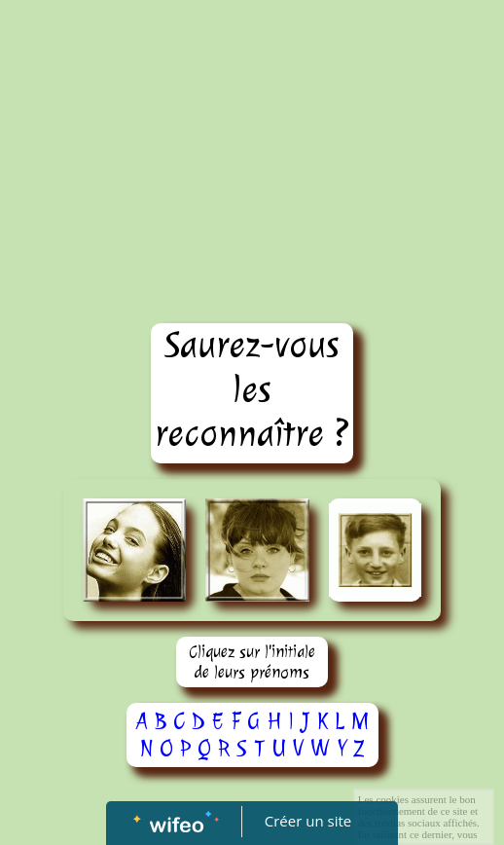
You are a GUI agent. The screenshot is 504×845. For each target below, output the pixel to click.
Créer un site (308, 821)
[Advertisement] (252, 146)
